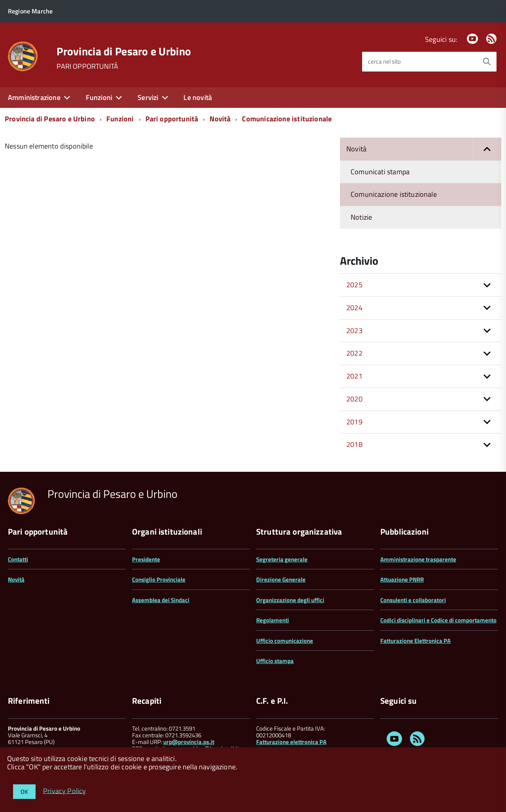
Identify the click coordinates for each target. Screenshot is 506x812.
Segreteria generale (282, 559)
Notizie (361, 217)
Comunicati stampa (380, 172)
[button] (487, 149)
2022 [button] (354, 353)
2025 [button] (354, 285)
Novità (220, 119)
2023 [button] (354, 331)
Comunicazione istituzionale (287, 119)
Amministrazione (34, 97)
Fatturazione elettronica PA (291, 742)
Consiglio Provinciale (159, 579)
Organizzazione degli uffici (290, 600)
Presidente (146, 559)
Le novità (198, 97)
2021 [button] (354, 376)
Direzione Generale (281, 579)
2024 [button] (354, 308)
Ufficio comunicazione (285, 641)
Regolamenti (273, 620)
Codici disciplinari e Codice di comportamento (438, 620)
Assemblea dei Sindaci (161, 600)
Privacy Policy (65, 790)
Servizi (148, 97)
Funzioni (99, 97)
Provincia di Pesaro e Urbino (124, 51)
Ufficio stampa (275, 661)
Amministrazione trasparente (418, 559)
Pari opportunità (172, 119)
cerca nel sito (384, 61)
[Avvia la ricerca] (487, 62)
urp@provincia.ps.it (189, 742)
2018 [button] (354, 444)
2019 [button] (354, 422)
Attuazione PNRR (402, 579)
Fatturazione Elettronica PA (415, 641)
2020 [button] (354, 399)
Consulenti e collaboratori (413, 600)
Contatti (18, 559)
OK (24, 792)
